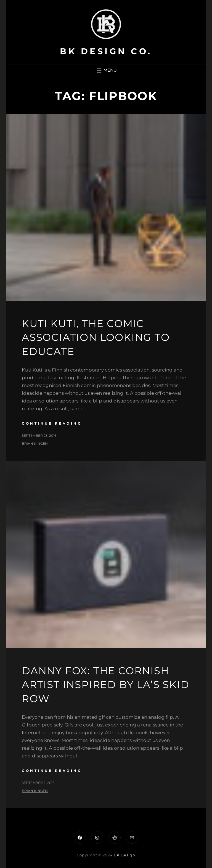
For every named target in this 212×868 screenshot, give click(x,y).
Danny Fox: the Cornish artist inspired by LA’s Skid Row (105, 685)
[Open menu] (106, 70)
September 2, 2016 (38, 783)
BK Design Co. (106, 51)
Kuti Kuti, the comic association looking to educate (96, 337)
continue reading (52, 423)
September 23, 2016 (39, 436)
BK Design (124, 855)
